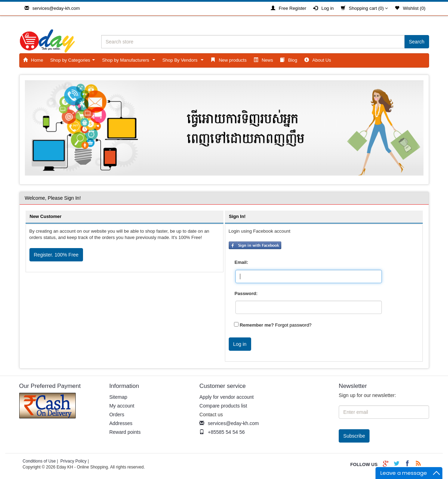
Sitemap (118, 397)
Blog (288, 60)
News (263, 60)
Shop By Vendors (184, 62)
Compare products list (223, 406)
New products (228, 60)
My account (122, 406)
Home (33, 60)
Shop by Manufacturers (130, 62)
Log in (323, 8)
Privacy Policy (73, 461)
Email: (242, 262)
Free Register (289, 8)
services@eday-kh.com (52, 8)
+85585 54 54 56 (222, 432)
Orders (117, 415)
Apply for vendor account (226, 397)
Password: (246, 293)
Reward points (125, 432)
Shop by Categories (74, 62)
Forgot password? (293, 325)
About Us (318, 60)
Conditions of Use (39, 461)
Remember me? (257, 325)
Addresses (121, 423)
